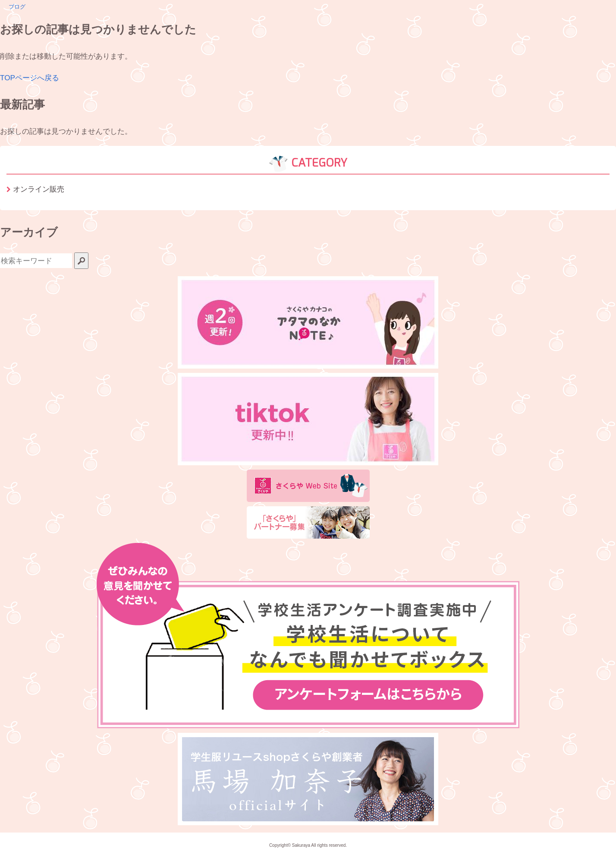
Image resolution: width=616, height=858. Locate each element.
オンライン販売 (39, 189)
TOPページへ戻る (30, 78)
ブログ (17, 7)
